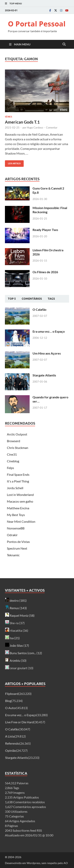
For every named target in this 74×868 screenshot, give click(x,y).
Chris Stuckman (18, 448)
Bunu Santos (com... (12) (24, 653)
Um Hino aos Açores (47, 353)
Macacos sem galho (20, 501)
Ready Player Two (45, 230)
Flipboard (12, 694)
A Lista (10, 736)
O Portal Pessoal (37, 24)
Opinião (11, 750)
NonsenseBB (16, 528)
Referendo (12, 743)
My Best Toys (16, 515)
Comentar (52, 128)
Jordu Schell (15, 488)
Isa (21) (12, 638)
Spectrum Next (17, 548)
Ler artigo (13, 163)
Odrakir (12, 535)
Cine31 (12, 454)
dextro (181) (16, 600)
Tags (51, 299)
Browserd (14, 441)
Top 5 (12, 299)
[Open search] (64, 44)
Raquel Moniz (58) (20, 615)
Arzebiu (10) (16, 660)
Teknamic (13, 555)
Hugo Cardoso (35, 128)
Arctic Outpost (17, 434)
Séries (8, 117)
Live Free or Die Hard (19, 722)
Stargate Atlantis (44, 375)
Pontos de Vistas (18, 542)
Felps (10, 468)
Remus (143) (16, 608)
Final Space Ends (18, 474)
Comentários (32, 299)
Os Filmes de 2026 (45, 272)
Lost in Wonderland (20, 495)
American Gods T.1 (22, 122)
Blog (8, 701)
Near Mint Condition (21, 521)
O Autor (11, 708)
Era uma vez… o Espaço (49, 331)
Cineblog (13, 461)
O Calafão (39, 309)
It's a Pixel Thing (18, 481)
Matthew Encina (18, 508)
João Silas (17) (17, 645)
